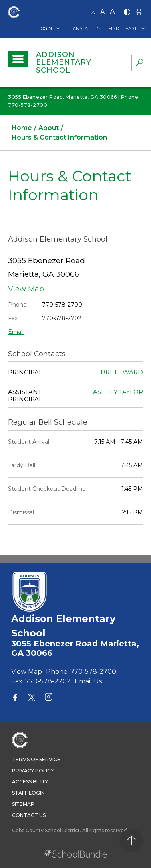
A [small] (93, 12)
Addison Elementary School (64, 63)
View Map (26, 289)
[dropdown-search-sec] (139, 64)
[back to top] (131, 840)
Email (16, 332)
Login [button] (45, 28)
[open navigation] (18, 59)
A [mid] (102, 12)
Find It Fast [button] (123, 28)
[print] (139, 13)
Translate (80, 28)
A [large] (112, 12)
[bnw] (127, 13)
